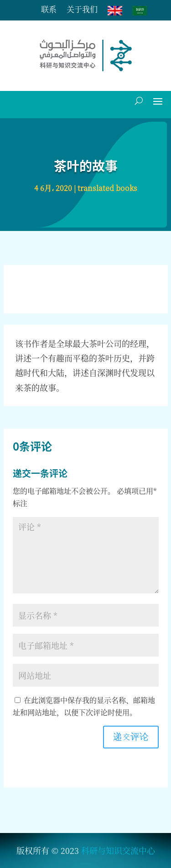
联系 (49, 10)
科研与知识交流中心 (118, 850)
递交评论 (131, 737)
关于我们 (82, 10)
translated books (107, 188)
